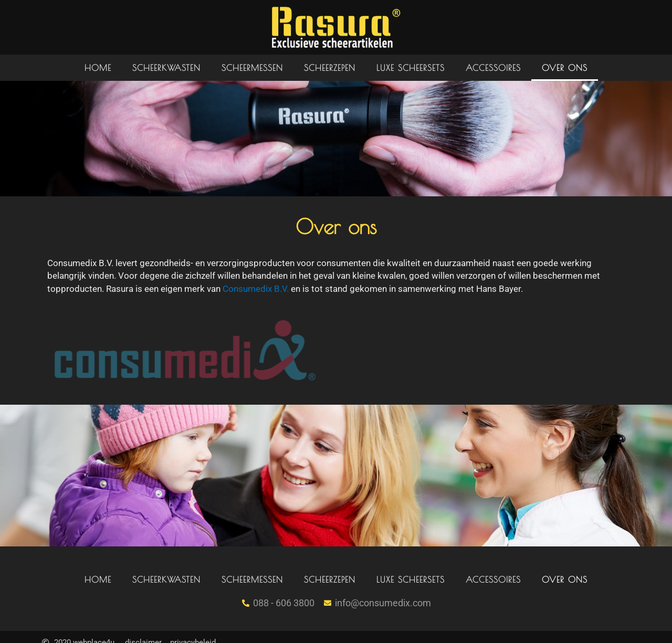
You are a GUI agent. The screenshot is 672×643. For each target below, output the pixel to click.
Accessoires (493, 68)
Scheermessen (252, 68)
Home (98, 68)
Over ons (565, 68)
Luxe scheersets (411, 68)
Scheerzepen (330, 68)
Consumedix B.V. (256, 289)
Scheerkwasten (166, 68)
